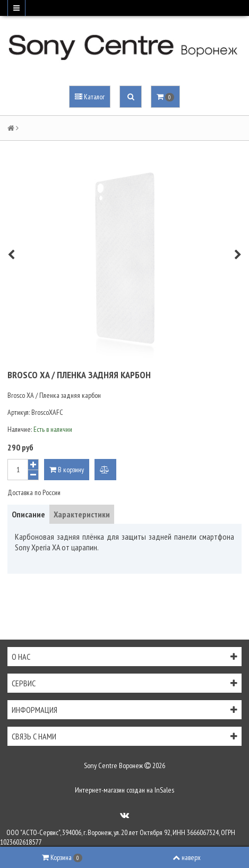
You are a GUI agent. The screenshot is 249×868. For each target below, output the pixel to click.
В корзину (67, 470)
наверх (187, 857)
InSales (164, 790)
